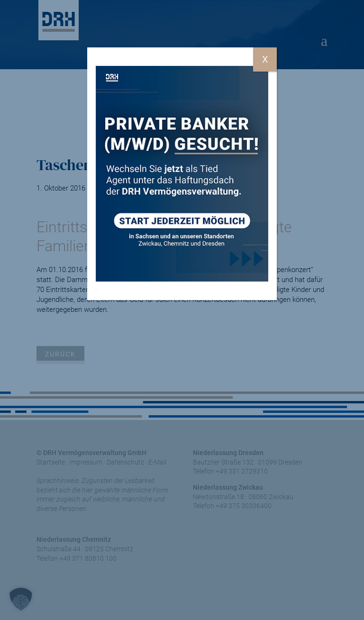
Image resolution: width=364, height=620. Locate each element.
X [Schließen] (265, 59)
